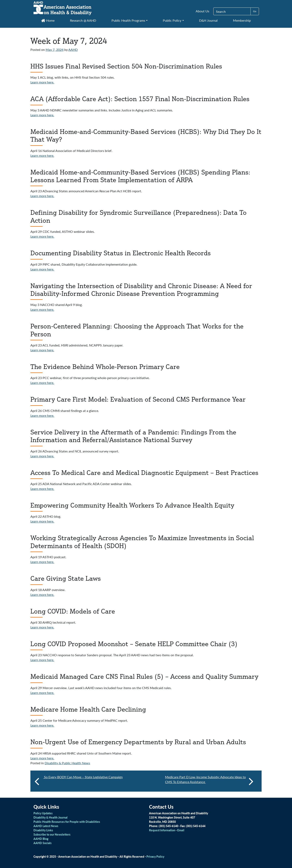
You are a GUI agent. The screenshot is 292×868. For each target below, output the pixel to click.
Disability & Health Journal (50, 817)
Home (48, 20)
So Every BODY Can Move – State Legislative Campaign (83, 777)
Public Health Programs (128, 20)
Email (181, 830)
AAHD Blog (41, 839)
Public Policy (172, 20)
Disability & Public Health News (67, 763)
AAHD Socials (42, 843)
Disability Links (43, 830)
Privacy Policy (155, 856)
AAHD (73, 50)
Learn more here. (42, 82)
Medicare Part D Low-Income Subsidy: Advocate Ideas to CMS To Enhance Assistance (209, 781)
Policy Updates (43, 813)
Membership (242, 20)
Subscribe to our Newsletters (52, 834)
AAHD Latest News (46, 826)
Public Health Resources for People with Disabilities (67, 822)
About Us (202, 11)
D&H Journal (208, 20)
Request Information (162, 830)
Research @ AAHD (83, 20)
